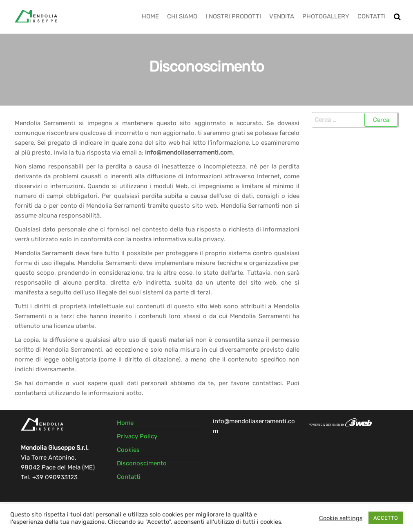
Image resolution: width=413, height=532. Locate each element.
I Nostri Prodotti (233, 16)
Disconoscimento (142, 463)
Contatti (372, 16)
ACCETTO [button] (386, 518)
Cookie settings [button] (341, 518)
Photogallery (326, 16)
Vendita (282, 16)
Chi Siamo (182, 16)
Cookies (128, 450)
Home (150, 16)
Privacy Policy (137, 436)
